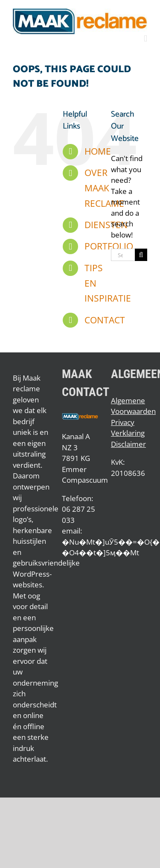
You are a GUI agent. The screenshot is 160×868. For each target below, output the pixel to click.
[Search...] (123, 255)
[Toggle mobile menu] (145, 39)
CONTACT (105, 320)
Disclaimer (128, 444)
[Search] (141, 255)
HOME (98, 151)
